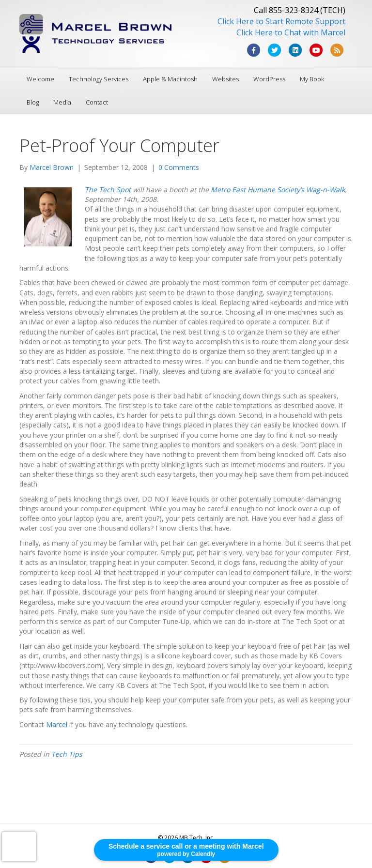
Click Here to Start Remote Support (281, 21)
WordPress (269, 79)
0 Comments (179, 167)
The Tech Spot (108, 190)
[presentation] (19, 847)
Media (62, 102)
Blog (33, 102)
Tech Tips (67, 754)
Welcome (40, 79)
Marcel (57, 724)
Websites (225, 79)
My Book (312, 79)
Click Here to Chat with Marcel (291, 32)
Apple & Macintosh (170, 79)
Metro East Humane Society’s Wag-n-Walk (278, 190)
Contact (97, 102)
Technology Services (99, 79)
